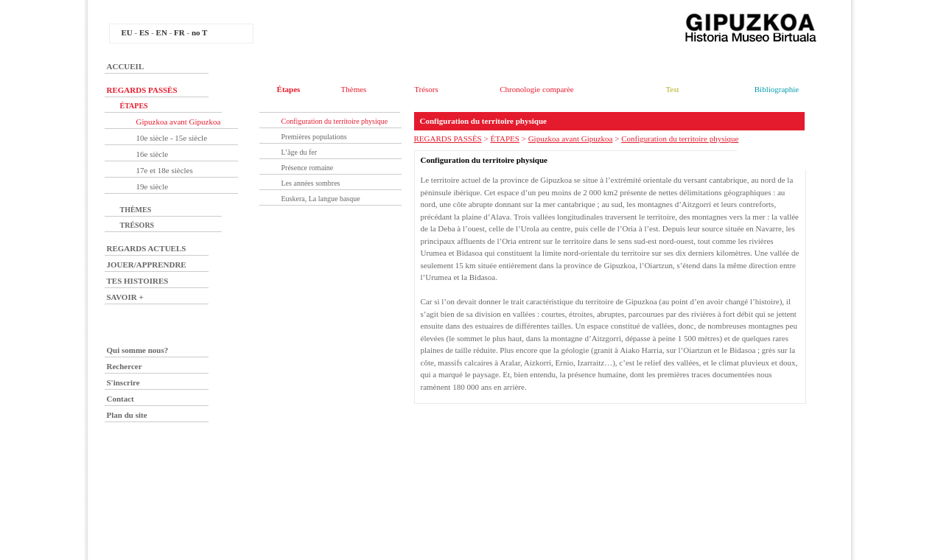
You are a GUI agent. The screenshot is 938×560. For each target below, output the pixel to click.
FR (179, 32)
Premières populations (314, 137)
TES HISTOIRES (138, 281)
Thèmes (354, 89)
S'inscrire (123, 382)
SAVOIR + (125, 297)
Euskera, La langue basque (321, 199)
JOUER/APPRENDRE (147, 265)
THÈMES (136, 210)
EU (127, 32)
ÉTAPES (134, 106)
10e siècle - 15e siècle (172, 138)
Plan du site (127, 415)
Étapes (289, 89)
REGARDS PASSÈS (142, 90)
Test (672, 89)
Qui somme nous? (138, 350)
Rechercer (125, 366)
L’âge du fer (300, 152)
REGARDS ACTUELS (147, 248)
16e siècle (153, 154)
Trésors (426, 89)
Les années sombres (311, 183)
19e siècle (153, 186)
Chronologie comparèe (537, 89)
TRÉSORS (137, 225)
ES (144, 32)
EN (162, 32)
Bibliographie (777, 89)
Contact (120, 399)
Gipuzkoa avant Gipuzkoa (179, 122)
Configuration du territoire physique (335, 121)
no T (200, 32)
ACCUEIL (126, 66)
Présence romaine (308, 168)
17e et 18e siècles (165, 170)
